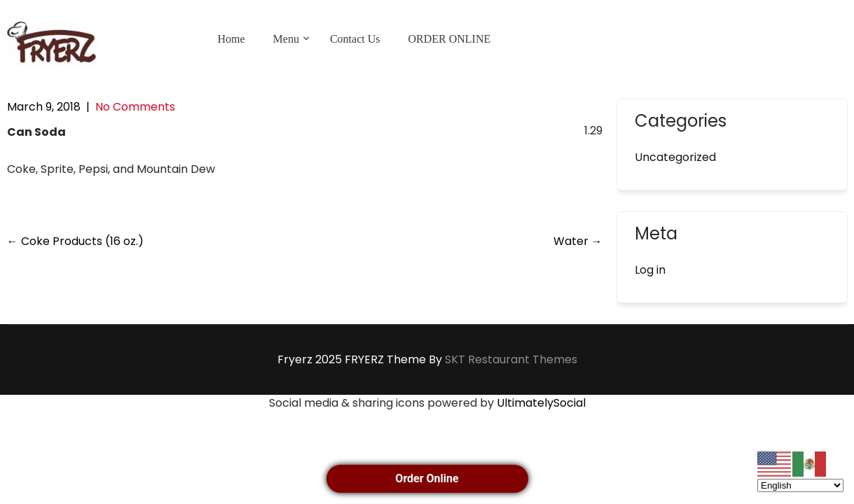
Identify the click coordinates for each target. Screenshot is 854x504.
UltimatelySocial (541, 403)
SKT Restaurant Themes (511, 359)
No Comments (135, 107)
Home (232, 39)
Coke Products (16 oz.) (75, 241)
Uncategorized (675, 157)
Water (578, 241)
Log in (650, 270)
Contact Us (355, 39)
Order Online (427, 478)
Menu (286, 39)
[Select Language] (800, 485)
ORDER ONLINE (449, 39)
